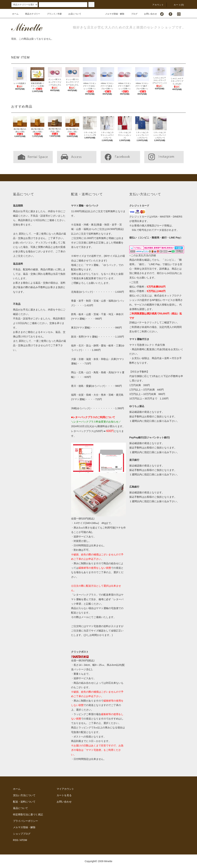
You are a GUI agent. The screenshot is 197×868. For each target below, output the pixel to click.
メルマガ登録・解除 (113, 14)
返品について (20, 808)
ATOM (24, 840)
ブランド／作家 (52, 14)
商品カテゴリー (30, 14)
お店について (73, 14)
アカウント (156, 5)
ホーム (15, 14)
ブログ (132, 14)
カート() (177, 5)
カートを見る (64, 795)
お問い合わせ (148, 14)
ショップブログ (22, 834)
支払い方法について (24, 795)
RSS (16, 840)
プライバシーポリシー (25, 821)
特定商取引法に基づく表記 (28, 814)
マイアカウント (65, 789)
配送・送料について (24, 802)
